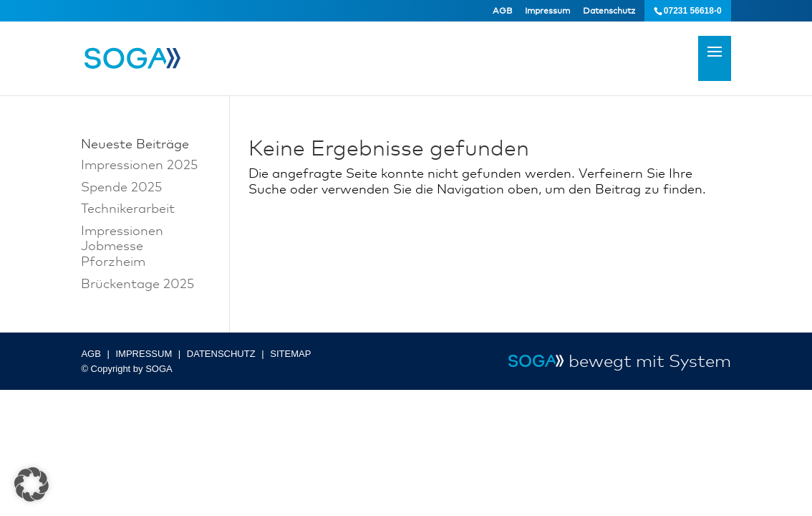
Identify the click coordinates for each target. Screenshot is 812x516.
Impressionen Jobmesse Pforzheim (122, 245)
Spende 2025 (121, 186)
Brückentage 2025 (137, 283)
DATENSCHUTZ (221, 354)
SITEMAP (290, 354)
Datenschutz (609, 11)
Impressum (547, 11)
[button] (32, 484)
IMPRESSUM (144, 354)
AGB (502, 11)
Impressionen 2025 (139, 164)
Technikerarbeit (128, 208)
